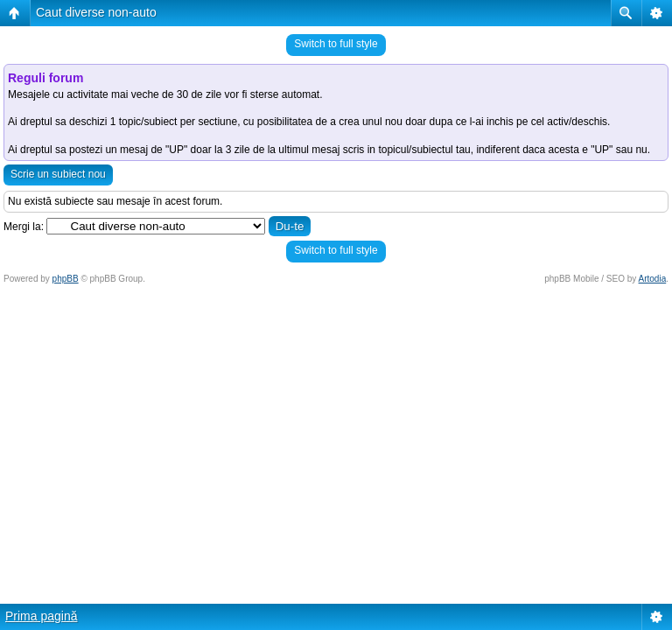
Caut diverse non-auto (96, 12)
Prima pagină (42, 616)
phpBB (66, 279)
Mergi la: (24, 227)
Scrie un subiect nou (58, 174)
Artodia (653, 279)
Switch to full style (336, 44)
